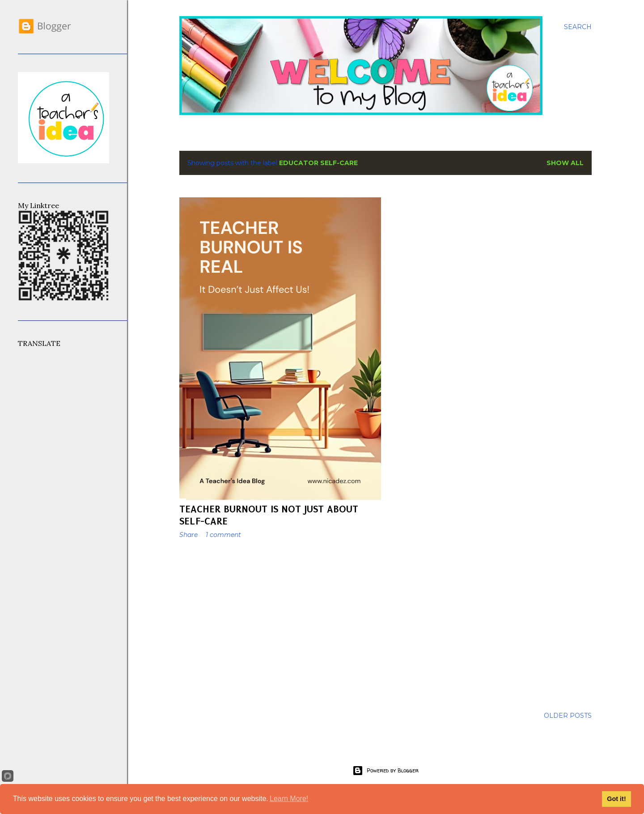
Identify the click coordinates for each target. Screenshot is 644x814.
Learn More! (289, 799)
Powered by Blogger (386, 771)
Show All (565, 163)
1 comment (223, 535)
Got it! (616, 799)
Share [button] (189, 535)
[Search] (578, 27)
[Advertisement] (280, 624)
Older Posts (568, 716)
